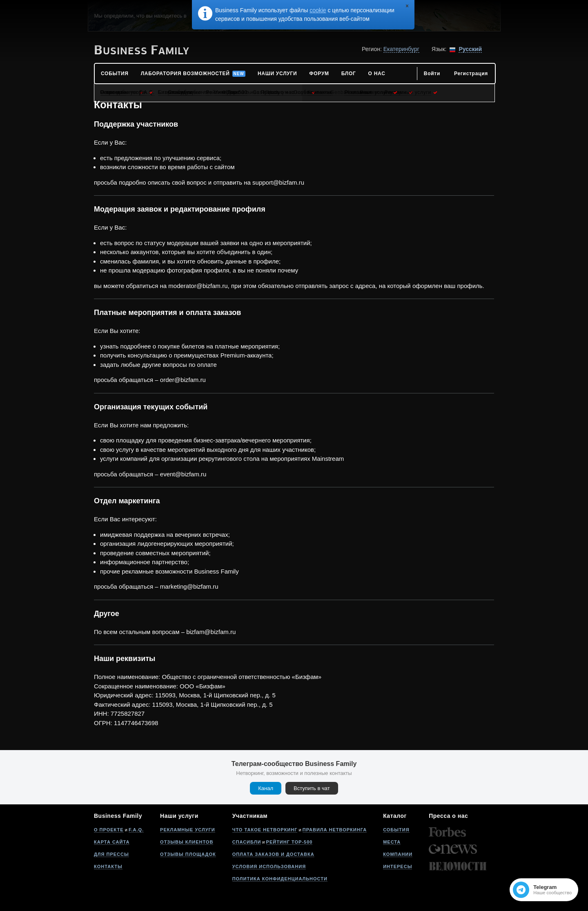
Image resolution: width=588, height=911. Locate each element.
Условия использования (269, 866)
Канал (266, 788)
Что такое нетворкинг (265, 830)
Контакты (108, 866)
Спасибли (247, 842)
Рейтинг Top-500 (290, 842)
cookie (318, 10)
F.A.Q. (136, 830)
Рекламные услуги (188, 830)
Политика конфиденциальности (280, 879)
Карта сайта (112, 842)
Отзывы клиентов (187, 842)
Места (392, 842)
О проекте (109, 830)
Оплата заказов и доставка (273, 854)
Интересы (398, 866)
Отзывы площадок (188, 854)
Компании (398, 854)
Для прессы (111, 854)
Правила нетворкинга (335, 830)
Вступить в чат (312, 788)
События (396, 830)
